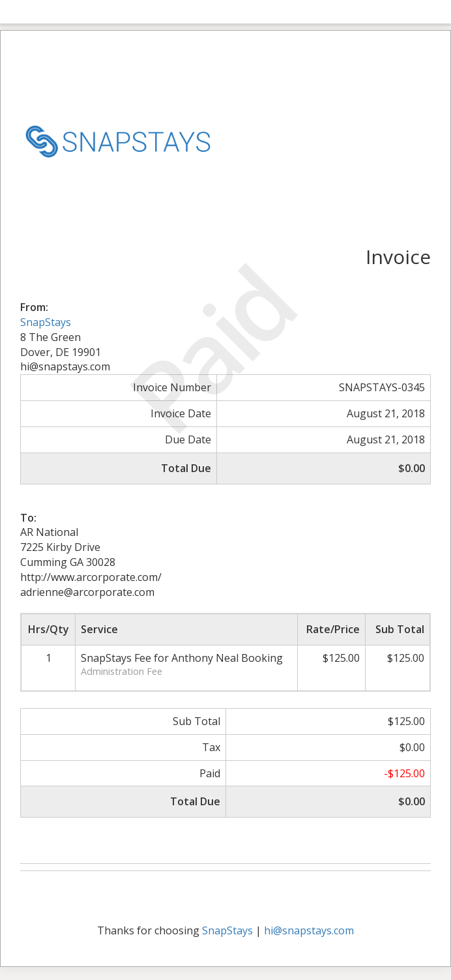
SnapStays (46, 322)
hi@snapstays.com (309, 930)
